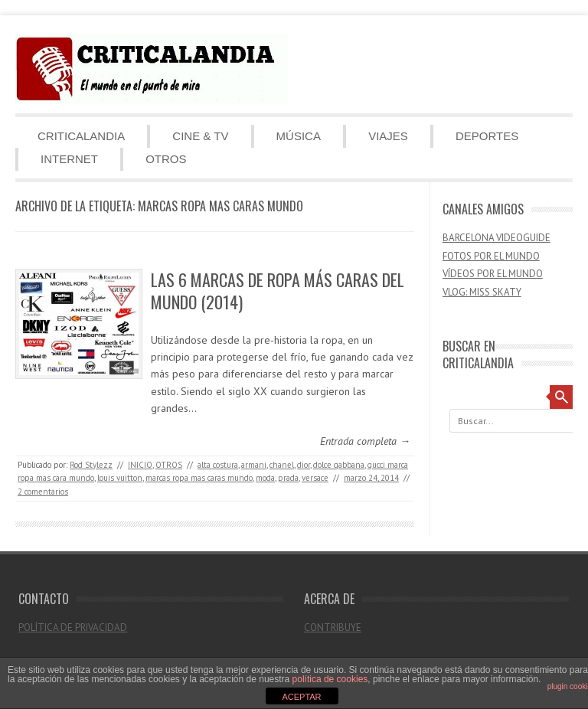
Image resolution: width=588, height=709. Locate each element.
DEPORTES (487, 136)
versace (315, 478)
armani (254, 465)
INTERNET (69, 159)
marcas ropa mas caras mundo (199, 478)
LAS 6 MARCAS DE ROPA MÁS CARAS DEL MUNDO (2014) (278, 291)
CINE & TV (200, 136)
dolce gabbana (339, 465)
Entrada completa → (365, 441)
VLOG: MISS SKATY (482, 292)
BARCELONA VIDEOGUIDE (497, 238)
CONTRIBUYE (333, 627)
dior (304, 465)
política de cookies (330, 679)
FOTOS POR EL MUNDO (491, 256)
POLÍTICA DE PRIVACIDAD (73, 627)
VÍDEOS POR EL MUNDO (493, 274)
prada (288, 478)
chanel (282, 465)
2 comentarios (43, 492)
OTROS (166, 159)
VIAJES (388, 136)
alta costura (218, 465)
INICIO (140, 465)
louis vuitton (120, 478)
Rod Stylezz (91, 465)
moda (265, 478)
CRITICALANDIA (81, 136)
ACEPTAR (301, 697)
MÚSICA (299, 136)
